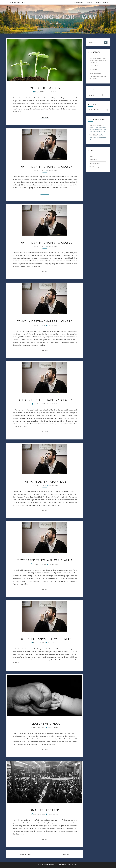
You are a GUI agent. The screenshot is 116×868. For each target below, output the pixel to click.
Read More (45, 117)
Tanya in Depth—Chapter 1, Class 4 (45, 167)
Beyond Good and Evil (45, 88)
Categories (89, 2)
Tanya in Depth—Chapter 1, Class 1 (45, 400)
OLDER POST (64, 854)
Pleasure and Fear (45, 723)
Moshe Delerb (51, 92)
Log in (91, 156)
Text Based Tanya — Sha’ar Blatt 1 (45, 639)
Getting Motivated (95, 66)
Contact (106, 2)
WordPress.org (94, 167)
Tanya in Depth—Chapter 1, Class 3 (45, 243)
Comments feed (95, 163)
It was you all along (96, 73)
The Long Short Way (17, 2)
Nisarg (75, 864)
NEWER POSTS (26, 854)
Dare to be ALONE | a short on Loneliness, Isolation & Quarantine (98, 60)
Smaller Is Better (45, 810)
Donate (98, 2)
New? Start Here (78, 2)
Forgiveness (93, 69)
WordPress (62, 864)
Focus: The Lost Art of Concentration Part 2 (98, 137)
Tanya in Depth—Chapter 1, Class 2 (45, 321)
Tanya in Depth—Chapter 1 (45, 481)
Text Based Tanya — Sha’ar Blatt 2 (45, 560)
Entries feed (93, 160)
